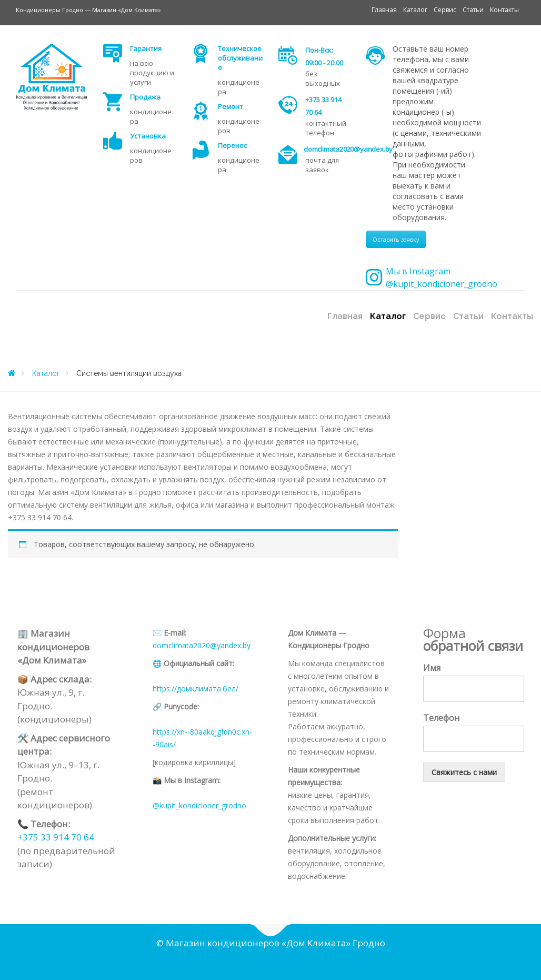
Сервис (445, 10)
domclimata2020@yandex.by (202, 645)
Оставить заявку (396, 239)
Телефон (441, 718)
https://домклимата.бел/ (196, 689)
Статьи (473, 10)
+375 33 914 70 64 (56, 837)
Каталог (415, 10)
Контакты (504, 10)
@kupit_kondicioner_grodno (199, 805)
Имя (432, 668)
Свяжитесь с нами (464, 772)
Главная (384, 10)
